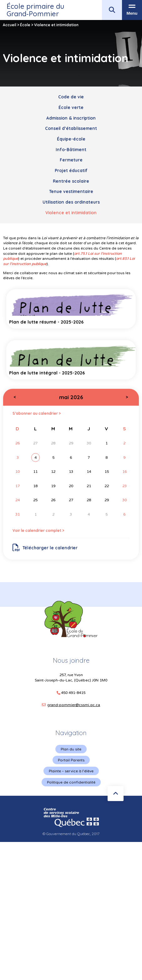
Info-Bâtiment (71, 149)
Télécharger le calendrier (45, 548)
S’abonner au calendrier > (37, 413)
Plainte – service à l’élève (71, 771)
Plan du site (71, 749)
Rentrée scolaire (71, 181)
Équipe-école (71, 139)
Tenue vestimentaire (71, 191)
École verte (71, 107)
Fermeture (71, 160)
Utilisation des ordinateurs (71, 202)
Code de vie (71, 97)
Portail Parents (71, 760)
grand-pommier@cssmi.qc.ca (74, 705)
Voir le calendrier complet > (38, 530)
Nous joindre (71, 660)
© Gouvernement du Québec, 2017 (71, 834)
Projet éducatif (71, 170)
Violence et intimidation (71, 213)
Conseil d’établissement (71, 128)
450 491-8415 (73, 693)
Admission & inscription (71, 118)
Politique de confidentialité (71, 782)
